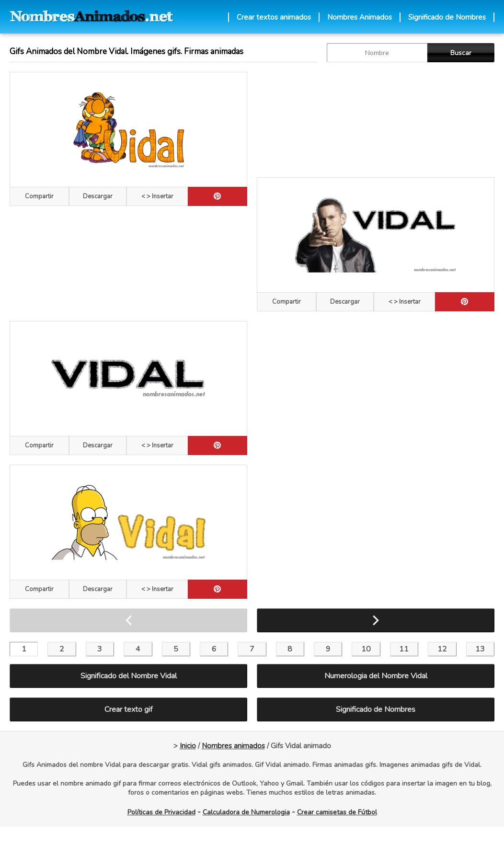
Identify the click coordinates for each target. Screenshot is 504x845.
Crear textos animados (274, 17)
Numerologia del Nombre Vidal (376, 676)
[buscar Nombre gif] (377, 53)
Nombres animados (233, 746)
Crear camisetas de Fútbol (337, 812)
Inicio (188, 746)
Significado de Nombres (447, 17)
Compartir (39, 196)
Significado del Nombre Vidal (129, 676)
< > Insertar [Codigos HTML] (157, 196)
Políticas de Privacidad (161, 812)
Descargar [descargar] (98, 196)
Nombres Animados (360, 17)
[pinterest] (218, 196)
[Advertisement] (312, 120)
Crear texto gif (128, 709)
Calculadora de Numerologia (246, 812)
